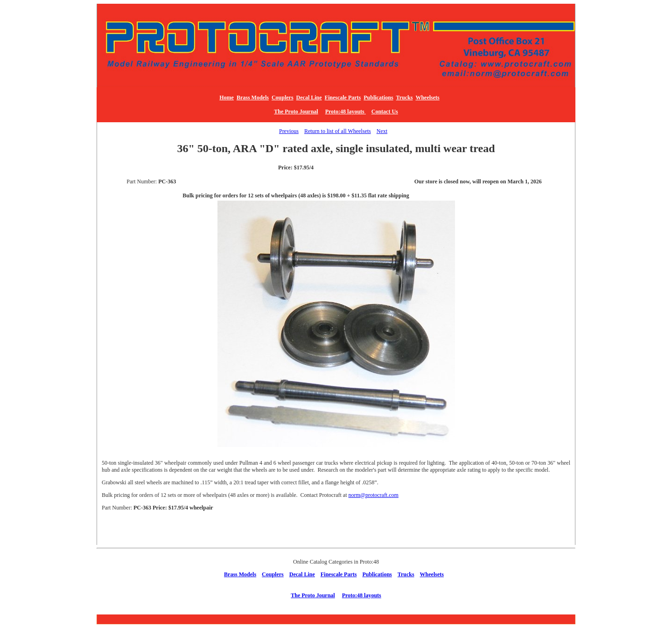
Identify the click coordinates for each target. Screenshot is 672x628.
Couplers (283, 98)
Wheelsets (427, 98)
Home (227, 98)
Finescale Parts (343, 98)
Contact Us (385, 112)
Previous (289, 131)
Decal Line (309, 98)
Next (382, 131)
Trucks (405, 98)
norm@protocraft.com (374, 495)
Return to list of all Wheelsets (338, 131)
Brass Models (253, 98)
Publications (378, 98)
